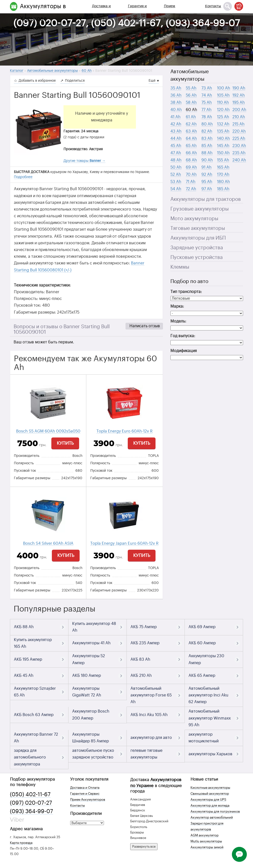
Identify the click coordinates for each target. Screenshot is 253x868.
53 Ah (176, 182)
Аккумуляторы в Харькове (43, 12)
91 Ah (206, 167)
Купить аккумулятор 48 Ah (94, 627)
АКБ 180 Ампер (87, 676)
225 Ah (239, 139)
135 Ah (223, 131)
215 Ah (238, 124)
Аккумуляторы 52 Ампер (89, 659)
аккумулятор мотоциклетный (204, 738)
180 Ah (223, 182)
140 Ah (223, 139)
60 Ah (191, 110)
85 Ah (207, 146)
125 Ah (223, 117)
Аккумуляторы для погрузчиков (215, 812)
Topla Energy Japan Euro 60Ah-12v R (124, 543)
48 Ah (176, 160)
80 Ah (207, 124)
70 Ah (191, 175)
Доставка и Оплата (101, 12)
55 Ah (191, 88)
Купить (65, 443)
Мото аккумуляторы (194, 219)
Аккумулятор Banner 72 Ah (36, 738)
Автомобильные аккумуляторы (190, 75)
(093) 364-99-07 (32, 811)
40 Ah (176, 110)
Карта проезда (21, 843)
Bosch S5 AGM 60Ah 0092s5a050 (48, 431)
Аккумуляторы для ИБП (198, 238)
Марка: (177, 306)
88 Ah (207, 153)
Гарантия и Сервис (137, 12)
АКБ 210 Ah (141, 676)
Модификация (184, 351)
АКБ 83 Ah (140, 659)
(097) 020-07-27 (31, 803)
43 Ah (176, 131)
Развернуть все (144, 847)
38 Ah (176, 103)
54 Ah (176, 189)
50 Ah (176, 167)
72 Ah (191, 189)
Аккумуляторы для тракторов (206, 199)
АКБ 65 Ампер (202, 676)
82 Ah (207, 131)
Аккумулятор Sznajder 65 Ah (35, 692)
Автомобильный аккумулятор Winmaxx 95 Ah (210, 718)
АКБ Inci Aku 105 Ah (149, 715)
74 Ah (207, 95)
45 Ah (176, 146)
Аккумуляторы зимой (207, 847)
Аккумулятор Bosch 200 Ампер (91, 715)
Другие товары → (84, 161)
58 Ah (191, 103)
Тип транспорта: (186, 292)
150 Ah (223, 153)
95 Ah (207, 182)
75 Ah (207, 103)
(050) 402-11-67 (30, 795)
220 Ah (239, 131)
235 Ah (239, 153)
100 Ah (224, 88)
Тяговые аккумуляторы (198, 228)
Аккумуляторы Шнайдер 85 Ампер (91, 738)
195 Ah (239, 103)
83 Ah (207, 139)
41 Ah (175, 117)
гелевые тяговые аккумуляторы (146, 754)
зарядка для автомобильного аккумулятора (30, 757)
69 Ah (191, 167)
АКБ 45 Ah (24, 676)
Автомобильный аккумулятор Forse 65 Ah (151, 695)
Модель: (178, 321)
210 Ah (239, 117)
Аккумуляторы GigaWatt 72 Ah (87, 692)
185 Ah (223, 189)
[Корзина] (239, 6)
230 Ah (239, 146)
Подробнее (23, 177)
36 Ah (176, 95)
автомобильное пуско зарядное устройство (93, 754)
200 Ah (239, 110)
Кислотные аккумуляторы (210, 788)
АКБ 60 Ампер (202, 643)
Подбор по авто (189, 282)
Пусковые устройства (197, 257)
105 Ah (223, 95)
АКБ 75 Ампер (144, 627)
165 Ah (223, 167)
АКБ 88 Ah (24, 627)
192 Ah (239, 95)
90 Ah (207, 160)
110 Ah (223, 103)
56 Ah (191, 95)
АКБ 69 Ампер (202, 627)
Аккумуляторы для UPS (208, 800)
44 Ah (176, 139)
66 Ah (191, 153)
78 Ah (207, 117)
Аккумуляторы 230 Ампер (206, 659)
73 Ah (207, 88)
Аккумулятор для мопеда (210, 806)
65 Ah (191, 146)
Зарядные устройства (197, 248)
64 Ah (191, 139)
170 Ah (223, 175)
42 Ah (176, 124)
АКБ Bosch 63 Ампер (34, 715)
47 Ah (176, 153)
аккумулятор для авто (151, 738)
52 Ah (176, 175)
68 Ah (191, 160)
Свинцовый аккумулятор (210, 794)
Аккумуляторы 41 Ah (91, 643)
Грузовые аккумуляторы (200, 209)
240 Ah (239, 160)
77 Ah (206, 110)
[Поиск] (228, 6)
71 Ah (191, 182)
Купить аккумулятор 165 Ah (33, 643)
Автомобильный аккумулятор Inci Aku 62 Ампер (208, 695)
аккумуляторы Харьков (210, 754)
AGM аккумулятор (205, 835)
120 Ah (223, 110)
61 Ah (191, 117)
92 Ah (207, 175)
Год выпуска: (183, 336)
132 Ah (223, 124)
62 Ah (191, 124)
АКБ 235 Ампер (145, 643)
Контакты (213, 6)
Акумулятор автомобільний (212, 817)
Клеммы (180, 267)
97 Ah (207, 189)
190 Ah (239, 88)
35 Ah (176, 88)
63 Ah (191, 131)
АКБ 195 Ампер (28, 659)
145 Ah (223, 146)
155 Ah (223, 160)
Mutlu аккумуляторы (206, 841)
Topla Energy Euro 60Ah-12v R (125, 431)
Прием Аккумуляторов (176, 12)
